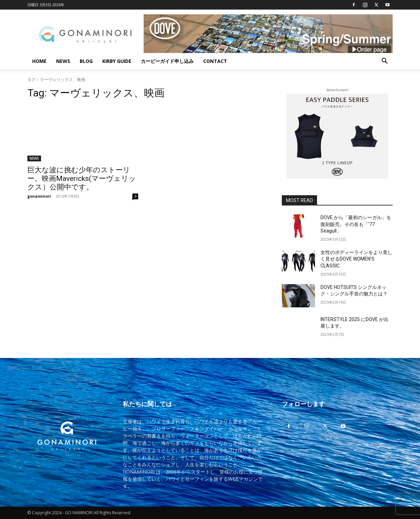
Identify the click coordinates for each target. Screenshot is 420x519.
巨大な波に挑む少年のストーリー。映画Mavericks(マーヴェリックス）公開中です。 (82, 178)
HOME (39, 61)
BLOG (86, 61)
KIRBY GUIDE (117, 61)
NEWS (63, 61)
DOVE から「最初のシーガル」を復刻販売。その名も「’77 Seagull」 (356, 224)
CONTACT (215, 61)
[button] (384, 62)
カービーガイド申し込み (167, 61)
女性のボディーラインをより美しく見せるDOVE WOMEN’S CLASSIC (356, 259)
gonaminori (39, 196)
